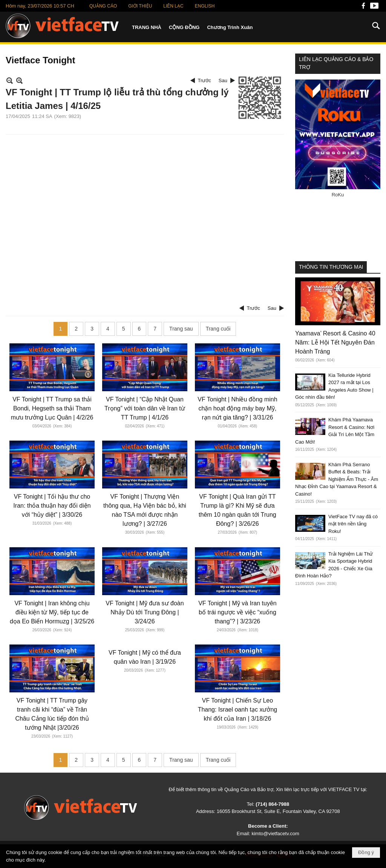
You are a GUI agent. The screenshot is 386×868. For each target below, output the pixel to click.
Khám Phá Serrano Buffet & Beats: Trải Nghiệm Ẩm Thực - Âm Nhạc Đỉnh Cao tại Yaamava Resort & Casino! (337, 479)
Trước (204, 80)
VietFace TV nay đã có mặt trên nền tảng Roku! (353, 524)
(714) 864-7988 (272, 804)
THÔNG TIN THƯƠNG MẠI (331, 267)
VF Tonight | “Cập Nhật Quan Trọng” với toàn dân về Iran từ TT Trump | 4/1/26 (145, 408)
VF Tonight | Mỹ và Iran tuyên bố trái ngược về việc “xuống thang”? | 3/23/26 (237, 612)
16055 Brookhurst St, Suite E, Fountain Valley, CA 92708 (278, 811)
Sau (223, 80)
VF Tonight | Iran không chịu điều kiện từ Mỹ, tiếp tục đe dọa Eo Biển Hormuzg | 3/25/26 (52, 612)
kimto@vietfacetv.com (275, 834)
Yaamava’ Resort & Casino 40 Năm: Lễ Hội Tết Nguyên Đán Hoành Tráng (335, 342)
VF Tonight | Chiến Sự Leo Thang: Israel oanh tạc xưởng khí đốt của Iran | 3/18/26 (238, 710)
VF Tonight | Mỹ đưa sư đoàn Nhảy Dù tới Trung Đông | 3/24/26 (145, 612)
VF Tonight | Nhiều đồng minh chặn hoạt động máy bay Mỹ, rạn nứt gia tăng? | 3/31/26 (237, 408)
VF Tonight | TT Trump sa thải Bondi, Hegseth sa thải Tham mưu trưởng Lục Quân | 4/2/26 (52, 408)
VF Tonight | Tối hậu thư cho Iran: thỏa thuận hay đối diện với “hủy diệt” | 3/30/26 (52, 506)
